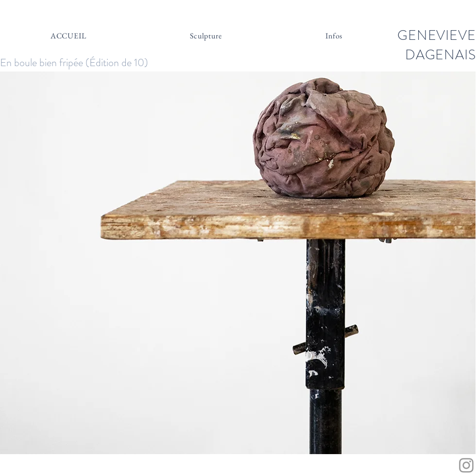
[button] (238, 263)
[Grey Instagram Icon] (466, 465)
